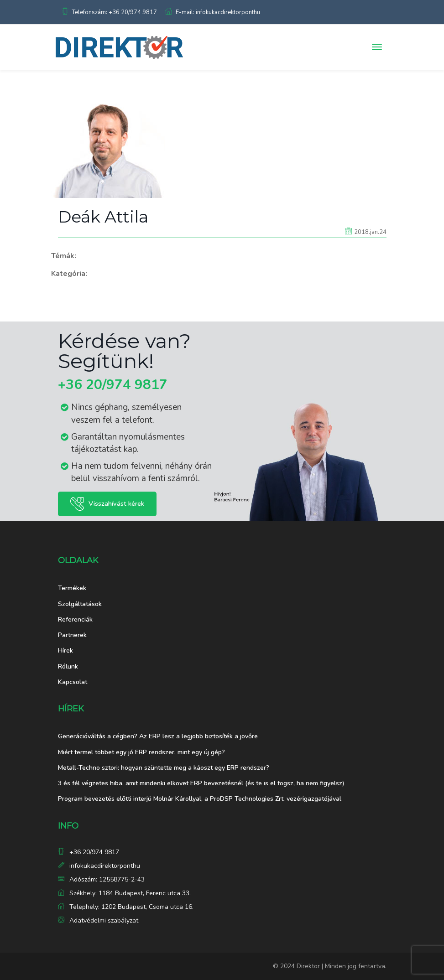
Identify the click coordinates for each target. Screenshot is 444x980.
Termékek (72, 588)
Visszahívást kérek (116, 503)
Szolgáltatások (80, 604)
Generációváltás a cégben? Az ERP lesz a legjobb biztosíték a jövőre (158, 736)
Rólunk (68, 666)
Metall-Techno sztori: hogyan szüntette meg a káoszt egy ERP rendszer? (164, 768)
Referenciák (75, 620)
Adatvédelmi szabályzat (104, 920)
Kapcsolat (73, 682)
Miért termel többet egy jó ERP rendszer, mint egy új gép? (141, 752)
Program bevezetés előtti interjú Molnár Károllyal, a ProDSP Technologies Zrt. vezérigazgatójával (200, 799)
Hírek (65, 651)
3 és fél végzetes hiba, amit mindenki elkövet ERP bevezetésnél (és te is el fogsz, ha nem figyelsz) (201, 783)
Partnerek (72, 635)
